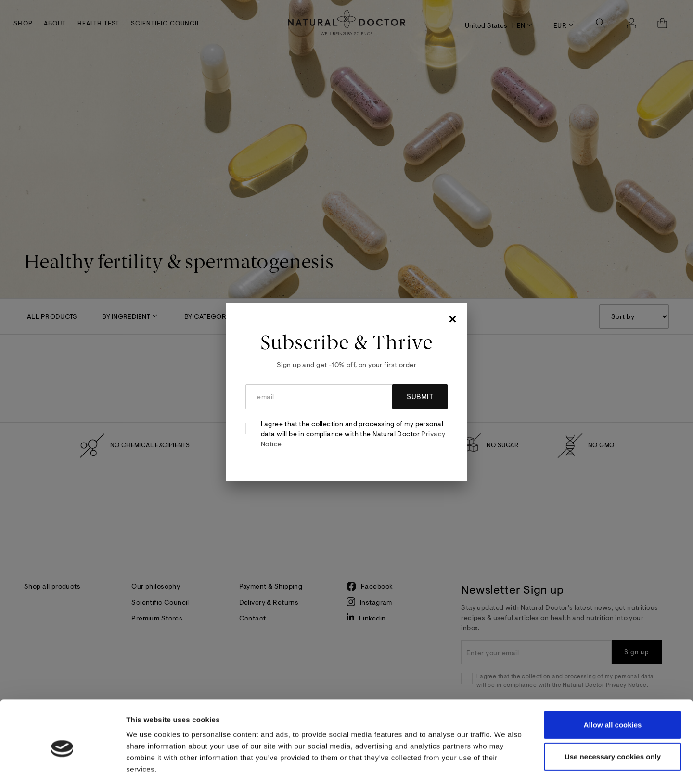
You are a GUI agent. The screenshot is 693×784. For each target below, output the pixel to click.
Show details (511, 765)
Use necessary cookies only (613, 714)
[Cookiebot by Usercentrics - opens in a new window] (62, 765)
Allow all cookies (613, 682)
